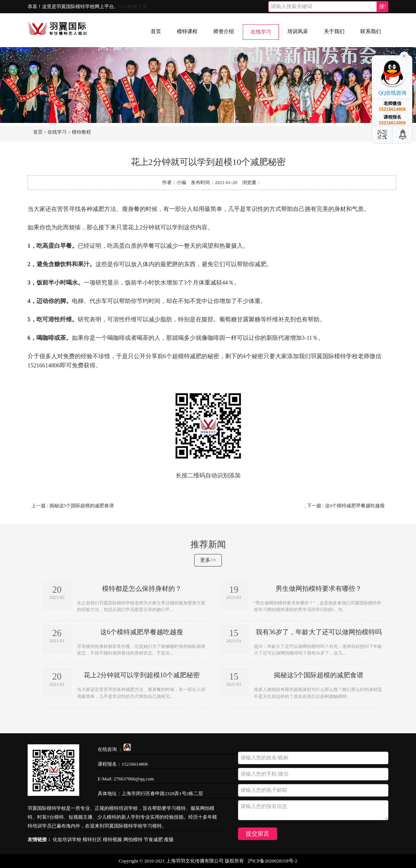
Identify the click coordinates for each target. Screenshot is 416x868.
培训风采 (298, 31)
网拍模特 (133, 839)
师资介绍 (224, 31)
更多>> (208, 560)
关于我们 (334, 31)
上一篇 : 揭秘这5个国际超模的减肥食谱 (73, 506)
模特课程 (187, 31)
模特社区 (92, 839)
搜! (383, 6)
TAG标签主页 (133, 6)
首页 (156, 31)
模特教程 (81, 132)
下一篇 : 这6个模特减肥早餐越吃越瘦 (346, 506)
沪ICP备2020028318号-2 (272, 861)
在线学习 (261, 32)
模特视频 (112, 839)
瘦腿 (169, 839)
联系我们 (371, 31)
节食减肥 (153, 839)
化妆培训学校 (67, 839)
